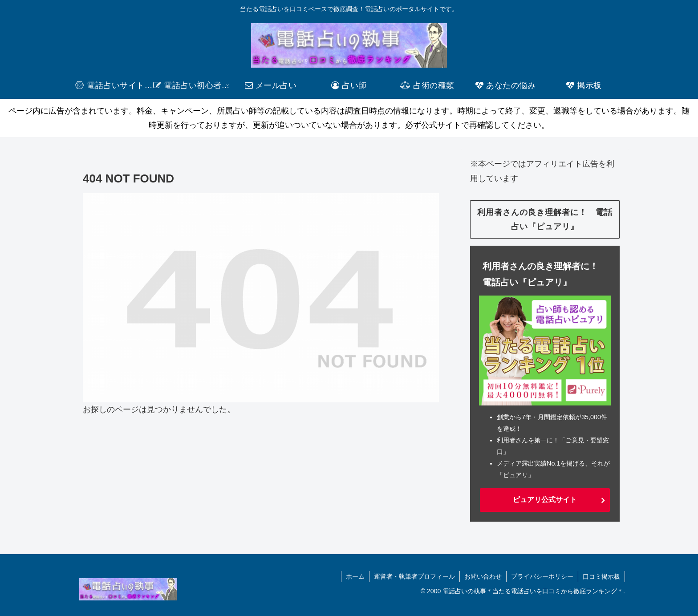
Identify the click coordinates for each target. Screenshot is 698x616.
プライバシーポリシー (542, 576)
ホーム (355, 576)
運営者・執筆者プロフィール (414, 576)
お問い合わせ (483, 576)
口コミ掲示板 (601, 576)
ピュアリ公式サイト (545, 500)
